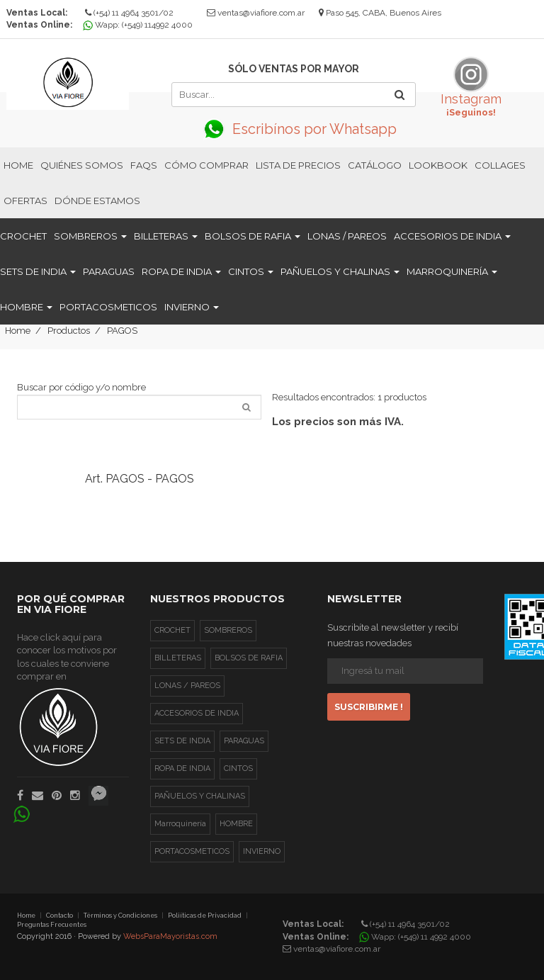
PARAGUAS (109, 271)
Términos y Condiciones (120, 916)
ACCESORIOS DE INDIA (452, 236)
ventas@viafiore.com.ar (261, 13)
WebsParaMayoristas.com (170, 936)
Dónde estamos (97, 201)
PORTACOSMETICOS (108, 307)
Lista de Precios (298, 165)
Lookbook (438, 165)
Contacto (59, 916)
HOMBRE (26, 307)
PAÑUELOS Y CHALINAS (340, 271)
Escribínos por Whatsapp (293, 129)
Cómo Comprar (206, 165)
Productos (69, 331)
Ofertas (25, 201)
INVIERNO (192, 307)
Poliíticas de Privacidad (205, 916)
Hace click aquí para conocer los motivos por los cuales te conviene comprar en (67, 699)
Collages (500, 165)
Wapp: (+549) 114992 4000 (140, 25)
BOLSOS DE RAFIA (253, 236)
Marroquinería (452, 271)
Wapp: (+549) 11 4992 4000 (417, 937)
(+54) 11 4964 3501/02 (129, 13)
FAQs (144, 165)
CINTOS (251, 271)
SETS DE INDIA (38, 271)
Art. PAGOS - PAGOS (140, 479)
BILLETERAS (166, 236)
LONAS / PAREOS (347, 236)
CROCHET (23, 236)
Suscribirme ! (369, 707)
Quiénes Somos (82, 165)
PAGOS (122, 331)
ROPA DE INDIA (181, 271)
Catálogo (375, 165)
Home (18, 165)
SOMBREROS (90, 236)
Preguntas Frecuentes (52, 925)
